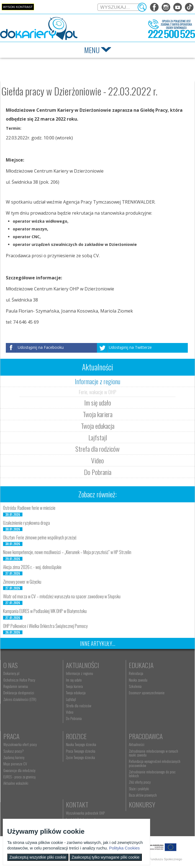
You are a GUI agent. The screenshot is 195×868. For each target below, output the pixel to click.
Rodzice (76, 736)
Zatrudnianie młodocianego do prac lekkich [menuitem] (152, 774)
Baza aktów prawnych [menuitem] (142, 795)
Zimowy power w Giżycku (22, 582)
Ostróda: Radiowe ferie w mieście (29, 508)
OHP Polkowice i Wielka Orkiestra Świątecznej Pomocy (45, 626)
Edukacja (141, 665)
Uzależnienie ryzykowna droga (26, 523)
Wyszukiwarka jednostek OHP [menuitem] (85, 813)
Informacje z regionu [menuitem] (79, 673)
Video (97, 460)
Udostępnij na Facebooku (41, 347)
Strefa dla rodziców (97, 449)
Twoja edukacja (98, 426)
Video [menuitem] (70, 712)
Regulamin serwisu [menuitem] (16, 686)
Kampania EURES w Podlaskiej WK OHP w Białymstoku (45, 611)
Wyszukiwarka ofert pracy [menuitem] (20, 744)
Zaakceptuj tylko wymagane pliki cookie (106, 857)
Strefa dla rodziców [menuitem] (79, 706)
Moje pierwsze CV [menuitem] (15, 764)
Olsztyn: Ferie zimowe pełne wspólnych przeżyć (40, 537)
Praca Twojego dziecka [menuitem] (81, 751)
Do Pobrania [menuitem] (74, 718)
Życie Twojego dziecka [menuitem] (80, 757)
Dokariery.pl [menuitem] (11, 673)
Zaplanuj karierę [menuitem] (14, 757)
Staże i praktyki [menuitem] (138, 789)
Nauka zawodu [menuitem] (138, 680)
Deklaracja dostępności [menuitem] (19, 693)
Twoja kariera (98, 414)
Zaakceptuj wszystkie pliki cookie (38, 857)
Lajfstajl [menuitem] (71, 699)
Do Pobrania (98, 472)
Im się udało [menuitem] (74, 680)
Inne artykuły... (98, 643)
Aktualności (83, 665)
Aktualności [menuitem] (136, 744)
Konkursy (141, 804)
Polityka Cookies (125, 848)
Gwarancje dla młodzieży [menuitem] (19, 770)
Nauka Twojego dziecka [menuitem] (81, 744)
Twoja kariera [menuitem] (74, 686)
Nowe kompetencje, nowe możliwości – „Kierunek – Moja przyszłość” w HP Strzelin (67, 552)
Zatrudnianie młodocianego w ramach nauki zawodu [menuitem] (153, 753)
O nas (11, 665)
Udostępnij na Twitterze (130, 347)
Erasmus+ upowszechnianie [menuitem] (146, 693)
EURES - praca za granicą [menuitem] (19, 777)
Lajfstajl (98, 437)
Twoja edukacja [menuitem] (76, 693)
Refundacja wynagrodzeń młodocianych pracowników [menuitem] (154, 763)
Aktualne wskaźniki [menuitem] (16, 783)
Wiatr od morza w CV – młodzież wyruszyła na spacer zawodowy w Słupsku (62, 596)
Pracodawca (145, 736)
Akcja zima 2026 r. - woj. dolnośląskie (32, 567)
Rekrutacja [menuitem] (135, 673)
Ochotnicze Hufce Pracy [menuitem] (19, 680)
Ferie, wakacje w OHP (97, 392)
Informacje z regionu (97, 381)
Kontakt (77, 804)
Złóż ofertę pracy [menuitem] (139, 782)
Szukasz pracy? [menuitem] (14, 751)
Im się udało (98, 402)
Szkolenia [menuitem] (135, 686)
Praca (11, 736)
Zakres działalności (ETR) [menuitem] (20, 699)
